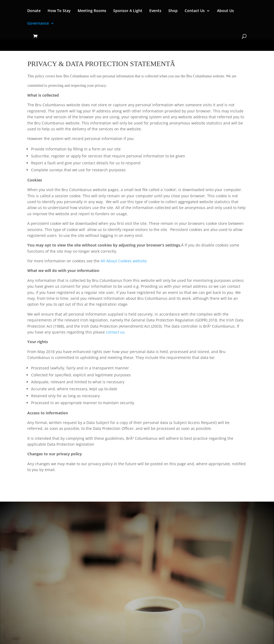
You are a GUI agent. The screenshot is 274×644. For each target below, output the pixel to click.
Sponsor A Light (128, 11)
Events (155, 11)
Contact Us (195, 11)
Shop (173, 11)
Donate (34, 11)
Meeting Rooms (92, 11)
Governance (38, 24)
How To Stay (59, 11)
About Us (225, 11)
